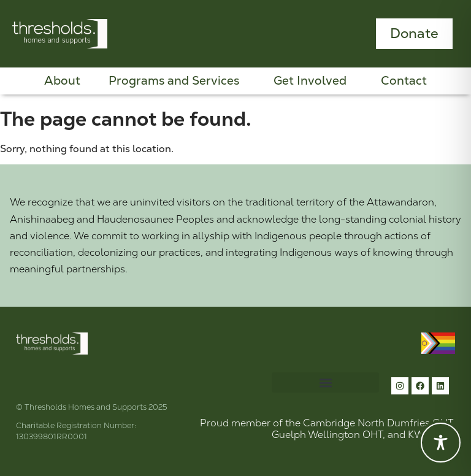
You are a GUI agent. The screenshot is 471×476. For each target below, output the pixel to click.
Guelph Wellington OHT (327, 435)
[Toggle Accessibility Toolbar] (441, 443)
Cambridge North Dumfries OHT (378, 423)
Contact (404, 81)
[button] (325, 382)
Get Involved (313, 81)
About (62, 81)
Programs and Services (177, 81)
